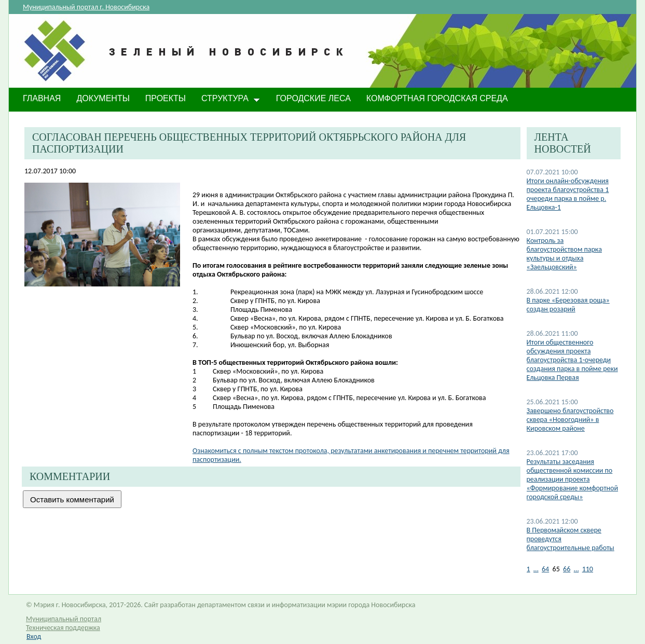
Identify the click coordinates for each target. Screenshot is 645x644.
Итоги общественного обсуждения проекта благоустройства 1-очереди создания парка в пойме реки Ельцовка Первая (572, 360)
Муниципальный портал (64, 619)
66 (567, 569)
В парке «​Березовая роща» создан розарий (568, 305)
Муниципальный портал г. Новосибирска (86, 7)
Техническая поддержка (63, 628)
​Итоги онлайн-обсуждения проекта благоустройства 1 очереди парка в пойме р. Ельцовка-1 (568, 194)
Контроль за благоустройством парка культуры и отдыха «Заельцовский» (564, 254)
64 (545, 569)
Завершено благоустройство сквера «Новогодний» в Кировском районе (570, 420)
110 (588, 569)
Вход (34, 636)
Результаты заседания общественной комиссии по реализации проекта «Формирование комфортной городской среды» (573, 479)
